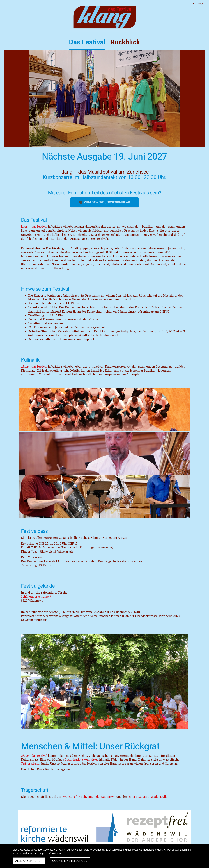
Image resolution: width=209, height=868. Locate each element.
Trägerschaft (30, 587)
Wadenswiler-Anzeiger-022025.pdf (39, 716)
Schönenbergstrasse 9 (36, 510)
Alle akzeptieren (29, 861)
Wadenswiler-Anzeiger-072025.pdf (39, 749)
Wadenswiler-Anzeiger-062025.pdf (39, 743)
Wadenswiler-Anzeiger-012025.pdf (39, 710)
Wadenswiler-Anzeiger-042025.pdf (39, 730)
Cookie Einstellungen (70, 861)
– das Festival (34, 367)
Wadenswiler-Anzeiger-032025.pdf (39, 723)
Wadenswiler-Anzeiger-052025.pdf (39, 736)
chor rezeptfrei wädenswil (148, 620)
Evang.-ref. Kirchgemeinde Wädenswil (89, 620)
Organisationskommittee (81, 583)
